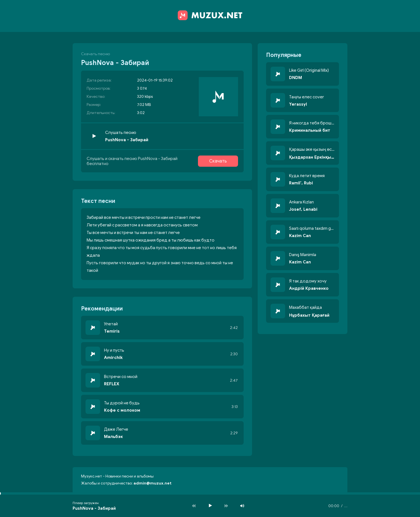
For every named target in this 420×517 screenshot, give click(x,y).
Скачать (218, 161)
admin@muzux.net (153, 483)
